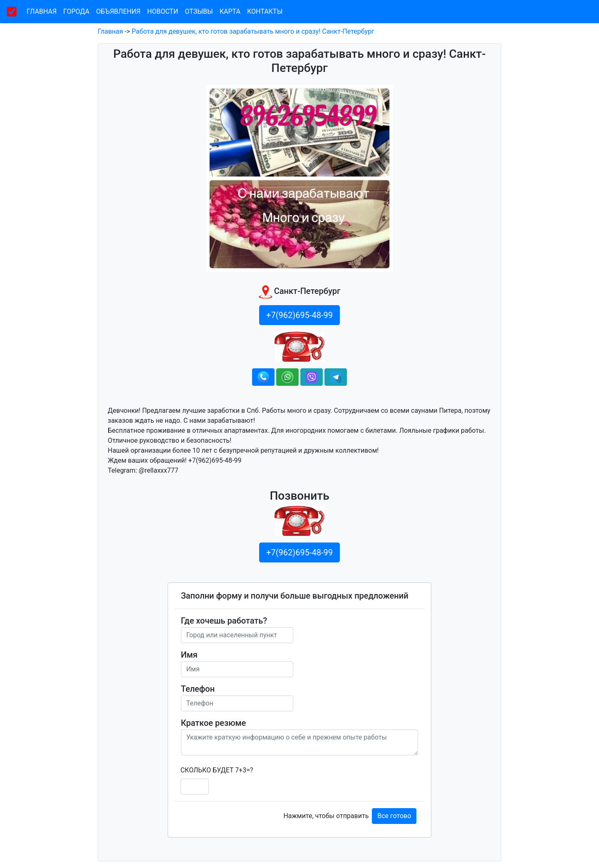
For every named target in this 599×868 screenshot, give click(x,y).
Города (76, 11)
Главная (42, 11)
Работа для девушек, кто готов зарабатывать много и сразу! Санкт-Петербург (253, 31)
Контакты (265, 11)
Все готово (394, 816)
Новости (163, 11)
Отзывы (199, 11)
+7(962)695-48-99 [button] (299, 315)
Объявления (118, 11)
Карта (230, 11)
